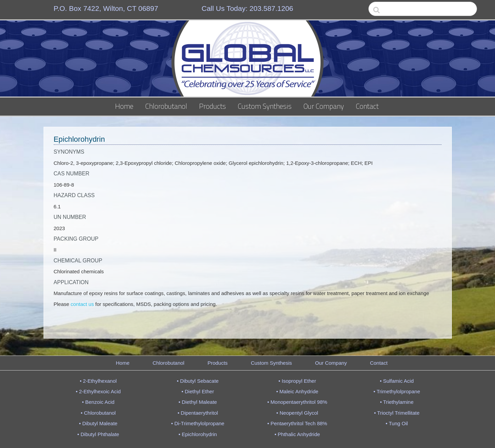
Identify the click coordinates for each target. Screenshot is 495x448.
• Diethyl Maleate (198, 402)
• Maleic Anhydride (297, 391)
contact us (82, 304)
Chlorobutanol (166, 106)
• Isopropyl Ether (297, 381)
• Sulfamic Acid (397, 381)
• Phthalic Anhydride (297, 434)
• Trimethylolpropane (397, 391)
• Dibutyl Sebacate (198, 381)
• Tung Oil (397, 423)
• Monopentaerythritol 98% (297, 402)
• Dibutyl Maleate (98, 423)
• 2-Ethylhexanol (98, 381)
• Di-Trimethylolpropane (198, 423)
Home (124, 106)
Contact (367, 106)
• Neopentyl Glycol (297, 413)
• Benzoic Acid (98, 402)
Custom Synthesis (265, 106)
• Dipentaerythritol (198, 413)
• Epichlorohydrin (198, 434)
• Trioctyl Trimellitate (397, 413)
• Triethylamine (397, 402)
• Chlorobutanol (98, 413)
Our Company (324, 106)
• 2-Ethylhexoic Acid (98, 391)
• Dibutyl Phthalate (98, 434)
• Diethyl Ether (198, 391)
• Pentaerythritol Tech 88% (297, 423)
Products (212, 106)
